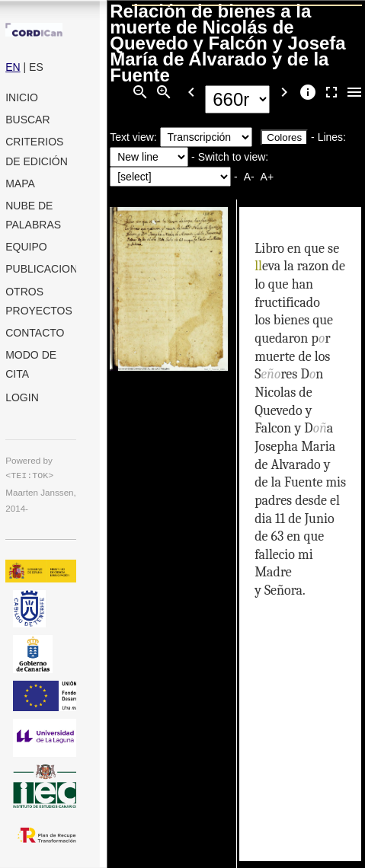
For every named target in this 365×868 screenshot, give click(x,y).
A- (249, 177)
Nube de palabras (33, 215)
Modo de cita (31, 364)
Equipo (26, 247)
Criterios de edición (37, 151)
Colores (284, 137)
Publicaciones (41, 269)
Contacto (35, 333)
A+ (267, 177)
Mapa (20, 183)
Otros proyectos (39, 301)
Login (22, 397)
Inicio (22, 97)
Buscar (27, 120)
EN (13, 67)
